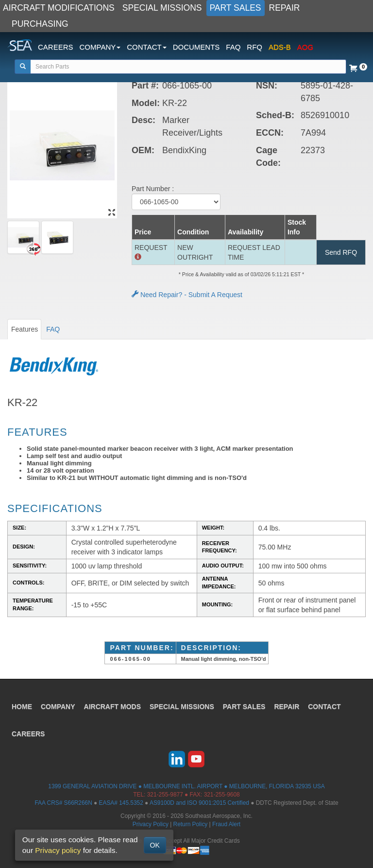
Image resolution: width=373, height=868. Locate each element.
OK (155, 845)
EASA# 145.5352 (121, 803)
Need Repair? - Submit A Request (187, 295)
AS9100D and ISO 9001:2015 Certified (199, 803)
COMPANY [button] (100, 47)
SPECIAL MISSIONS (162, 8)
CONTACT (324, 707)
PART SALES (236, 8)
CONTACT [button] (146, 47)
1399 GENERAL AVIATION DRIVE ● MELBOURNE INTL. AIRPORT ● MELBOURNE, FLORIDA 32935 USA (186, 786)
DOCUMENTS (196, 47)
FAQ (233, 47)
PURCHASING (40, 24)
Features (25, 329)
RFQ (254, 47)
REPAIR (285, 8)
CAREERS (56, 47)
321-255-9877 (165, 795)
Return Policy (191, 824)
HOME (22, 707)
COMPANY (58, 707)
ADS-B (280, 47)
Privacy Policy (151, 824)
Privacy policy (58, 850)
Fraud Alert (226, 824)
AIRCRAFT (112, 707)
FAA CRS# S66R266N (63, 803)
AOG (305, 47)
